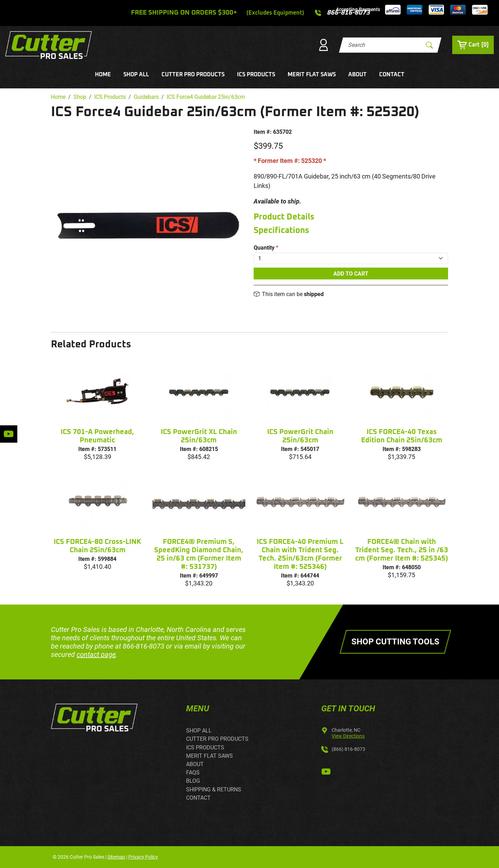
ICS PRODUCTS (256, 75)
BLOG (193, 781)
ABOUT (357, 75)
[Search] (384, 45)
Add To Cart (351, 274)
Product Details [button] (284, 217)
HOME (103, 75)
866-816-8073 (143, 646)
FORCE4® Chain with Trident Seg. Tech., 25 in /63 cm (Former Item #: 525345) (402, 550)
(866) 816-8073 (348, 749)
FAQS (193, 772)
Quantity (266, 248)
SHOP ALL (136, 75)
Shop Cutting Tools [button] (395, 642)
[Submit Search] (429, 45)
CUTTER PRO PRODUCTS (193, 75)
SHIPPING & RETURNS (214, 789)
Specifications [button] (281, 231)
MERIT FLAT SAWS (312, 75)
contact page (96, 654)
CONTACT (392, 75)
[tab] (351, 217)
